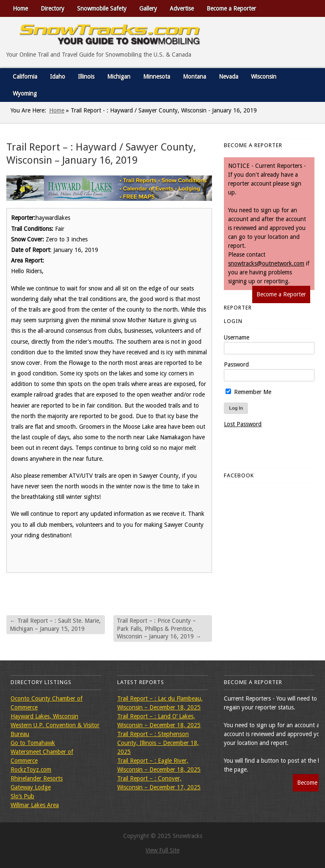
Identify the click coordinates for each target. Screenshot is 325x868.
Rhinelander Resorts (37, 778)
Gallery (148, 8)
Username (237, 337)
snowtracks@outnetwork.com (266, 263)
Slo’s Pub (22, 796)
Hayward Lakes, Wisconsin (44, 716)
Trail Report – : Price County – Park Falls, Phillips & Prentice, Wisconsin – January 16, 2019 (159, 628)
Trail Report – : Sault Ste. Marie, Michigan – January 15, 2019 (55, 624)
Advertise (182, 8)
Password (236, 364)
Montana (194, 77)
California (25, 77)
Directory (52, 8)
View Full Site (162, 850)
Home (20, 8)
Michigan (119, 77)
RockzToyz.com (31, 769)
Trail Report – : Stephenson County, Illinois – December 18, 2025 (158, 743)
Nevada (229, 77)
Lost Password (243, 424)
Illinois (86, 77)
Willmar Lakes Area (35, 805)
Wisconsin (264, 77)
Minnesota (157, 77)
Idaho (58, 77)
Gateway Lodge (31, 787)
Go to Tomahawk (33, 743)
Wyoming (25, 93)
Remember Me (248, 392)
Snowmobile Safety (102, 8)
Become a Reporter (231, 8)
